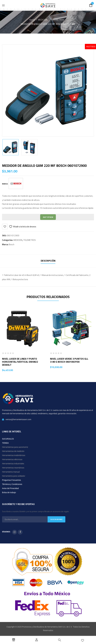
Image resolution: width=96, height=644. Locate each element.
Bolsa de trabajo (9, 492)
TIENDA (5, 443)
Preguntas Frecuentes (11, 480)
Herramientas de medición (13, 451)
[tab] (48, 261)
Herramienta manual (11, 472)
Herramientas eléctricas (12, 459)
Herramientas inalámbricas (14, 455)
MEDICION (43, 20)
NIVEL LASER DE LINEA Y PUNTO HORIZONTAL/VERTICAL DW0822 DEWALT (20, 362)
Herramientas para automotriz (15, 447)
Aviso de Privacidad (10, 488)
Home (32, 20)
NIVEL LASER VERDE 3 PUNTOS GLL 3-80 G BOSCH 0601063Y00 (69, 360)
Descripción (48, 261)
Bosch (12, 244)
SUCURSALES (8, 439)
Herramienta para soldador (14, 476)
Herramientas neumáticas (13, 468)
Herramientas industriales (13, 464)
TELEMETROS (57, 20)
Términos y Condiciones (12, 484)
